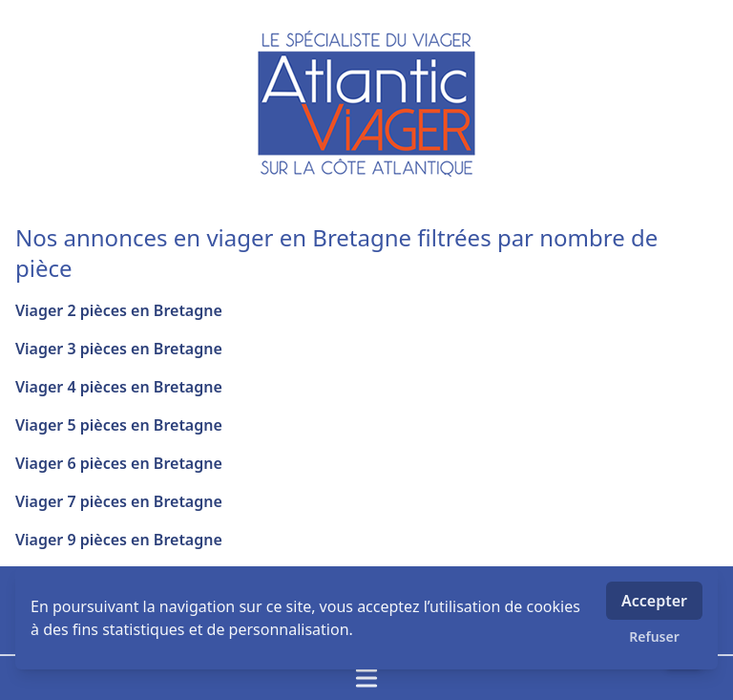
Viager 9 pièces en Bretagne (119, 540)
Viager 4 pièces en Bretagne (119, 387)
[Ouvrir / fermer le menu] (366, 678)
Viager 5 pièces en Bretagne (119, 425)
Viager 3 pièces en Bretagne (119, 349)
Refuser (654, 636)
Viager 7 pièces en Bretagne (119, 501)
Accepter (654, 601)
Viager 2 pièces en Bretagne (119, 310)
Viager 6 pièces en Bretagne (119, 463)
